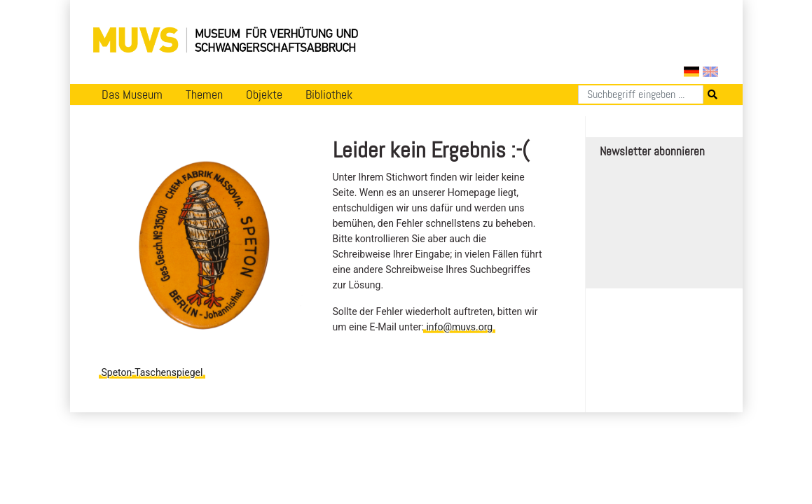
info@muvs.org (459, 327)
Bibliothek (329, 94)
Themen (204, 94)
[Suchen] (641, 94)
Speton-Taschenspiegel (152, 372)
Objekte (264, 94)
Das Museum (132, 94)
